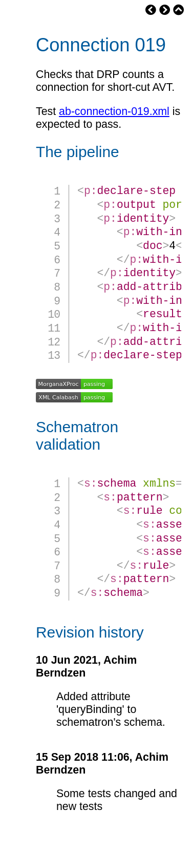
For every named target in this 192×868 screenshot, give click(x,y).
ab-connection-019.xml (114, 111)
